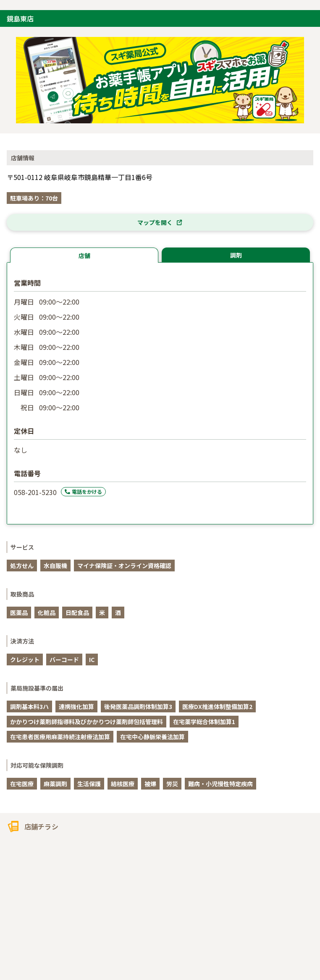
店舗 (84, 255)
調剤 (236, 255)
